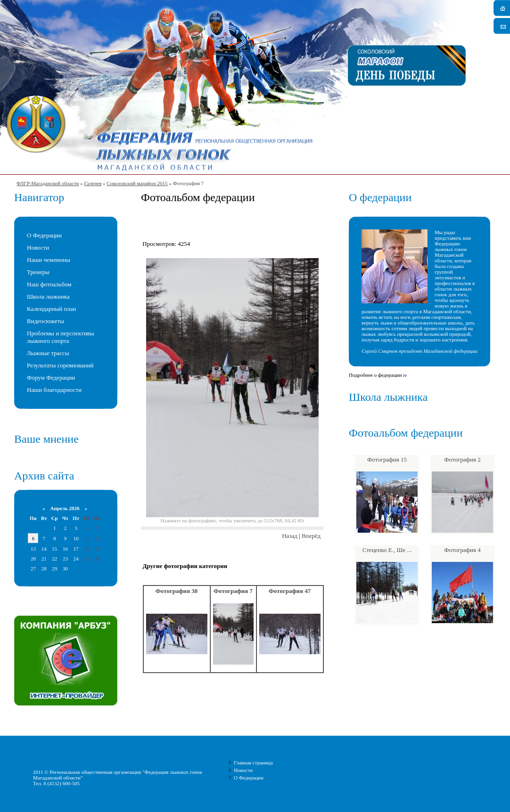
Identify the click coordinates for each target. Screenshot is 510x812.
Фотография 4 (462, 550)
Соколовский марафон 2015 (137, 183)
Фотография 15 (387, 459)
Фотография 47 (290, 591)
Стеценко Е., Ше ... (387, 550)
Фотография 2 (462, 459)
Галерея (93, 183)
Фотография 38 (177, 591)
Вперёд (311, 536)
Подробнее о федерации (375, 375)
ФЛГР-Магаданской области (48, 183)
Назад (290, 536)
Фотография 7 (233, 591)
